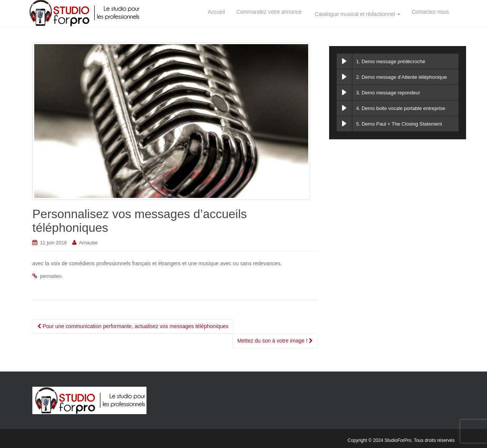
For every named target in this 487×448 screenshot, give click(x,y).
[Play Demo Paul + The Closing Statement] (344, 124)
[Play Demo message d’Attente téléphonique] (344, 77)
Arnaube (88, 243)
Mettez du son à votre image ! (275, 341)
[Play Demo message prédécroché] (344, 61)
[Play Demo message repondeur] (344, 92)
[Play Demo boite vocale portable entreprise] (344, 108)
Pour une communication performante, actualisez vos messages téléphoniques (133, 326)
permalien (51, 276)
